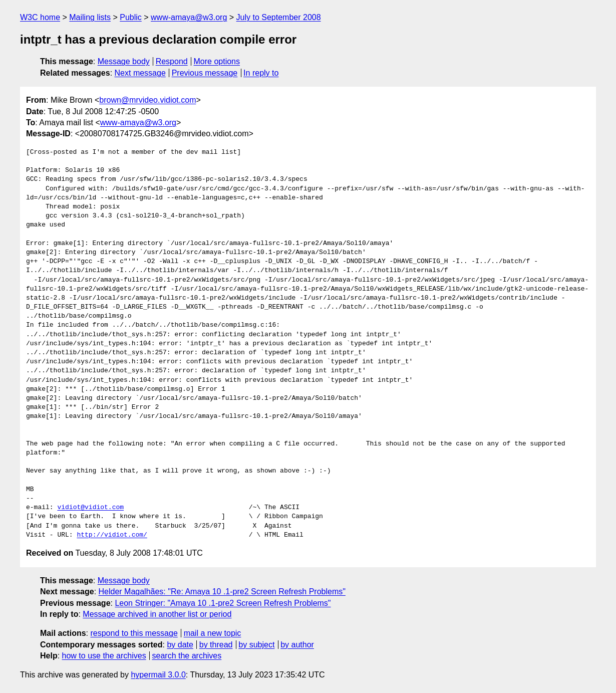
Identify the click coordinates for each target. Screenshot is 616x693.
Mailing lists (90, 17)
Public (131, 17)
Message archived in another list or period (157, 614)
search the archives (187, 656)
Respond (172, 61)
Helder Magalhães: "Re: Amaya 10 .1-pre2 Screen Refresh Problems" (222, 592)
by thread (216, 645)
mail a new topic (213, 633)
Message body (124, 61)
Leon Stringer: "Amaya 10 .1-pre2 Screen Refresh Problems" (223, 603)
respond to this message (134, 633)
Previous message (205, 73)
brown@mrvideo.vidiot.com (147, 100)
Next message (140, 73)
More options (217, 61)
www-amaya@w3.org (189, 17)
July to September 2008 (279, 17)
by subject (256, 645)
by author (297, 645)
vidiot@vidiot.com (90, 508)
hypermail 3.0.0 (158, 675)
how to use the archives (104, 656)
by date (180, 645)
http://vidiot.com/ (112, 535)
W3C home (40, 17)
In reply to (261, 73)
